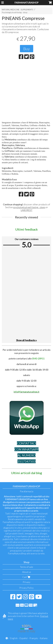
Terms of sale (26, 567)
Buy (27, 49)
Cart (27, 577)
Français (34, 638)
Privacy (27, 582)
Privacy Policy (26, 588)
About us (27, 572)
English (14, 638)
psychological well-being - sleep (29, 207)
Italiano (44, 638)
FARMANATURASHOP (26, 3)
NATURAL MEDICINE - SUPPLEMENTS (18, 10)
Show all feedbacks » (26, 340)
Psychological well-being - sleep (15, 12)
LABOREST (27, 210)
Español (24, 638)
